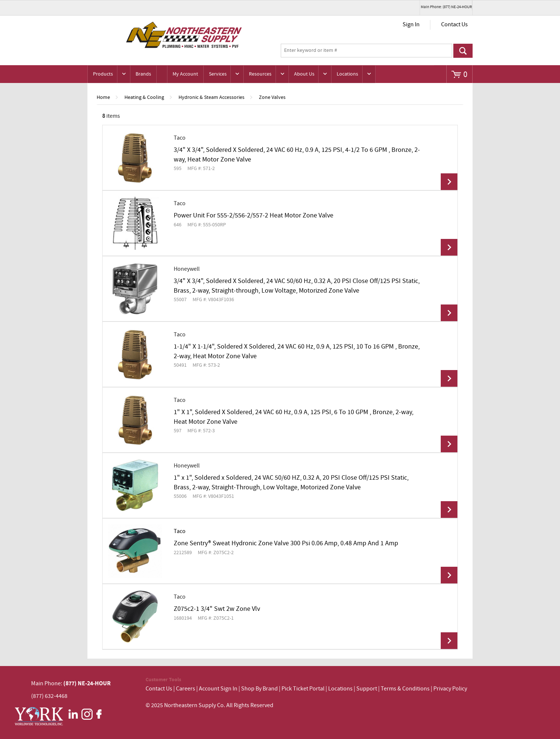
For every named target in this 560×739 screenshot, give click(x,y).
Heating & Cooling (144, 97)
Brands (143, 74)
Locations (347, 74)
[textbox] (366, 51)
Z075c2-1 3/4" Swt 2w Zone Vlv (217, 609)
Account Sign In (219, 689)
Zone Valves (272, 97)
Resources (260, 74)
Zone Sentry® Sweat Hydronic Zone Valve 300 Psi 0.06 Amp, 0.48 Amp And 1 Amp (286, 543)
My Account (185, 74)
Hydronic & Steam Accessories (211, 97)
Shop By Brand (259, 689)
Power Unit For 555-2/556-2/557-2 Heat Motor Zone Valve (254, 216)
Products (103, 74)
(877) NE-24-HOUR (86, 683)
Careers (186, 689)
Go (463, 51)
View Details (449, 182)
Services (218, 74)
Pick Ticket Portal (303, 689)
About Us (304, 74)
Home (103, 97)
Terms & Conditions (405, 689)
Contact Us (454, 25)
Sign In (411, 25)
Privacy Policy (450, 689)
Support (367, 689)
